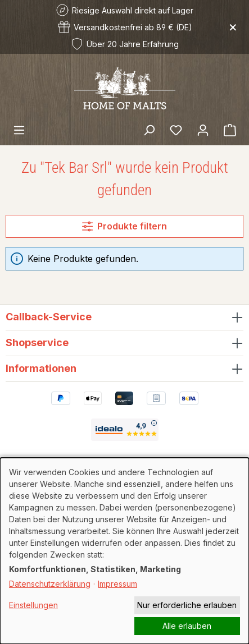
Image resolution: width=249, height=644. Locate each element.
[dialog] (124, 551)
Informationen (41, 368)
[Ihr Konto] (203, 130)
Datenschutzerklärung (50, 584)
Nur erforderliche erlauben (187, 605)
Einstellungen (33, 605)
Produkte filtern (124, 226)
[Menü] (19, 130)
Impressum (117, 584)
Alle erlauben (187, 626)
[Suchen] (149, 130)
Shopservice (37, 342)
